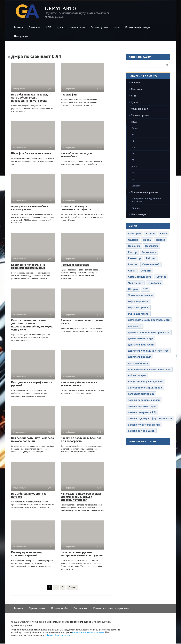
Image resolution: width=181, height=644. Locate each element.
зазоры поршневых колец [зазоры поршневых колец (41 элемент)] (144, 400)
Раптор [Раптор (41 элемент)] (132, 252)
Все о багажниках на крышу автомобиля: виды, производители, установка (30, 98)
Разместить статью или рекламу (111, 608)
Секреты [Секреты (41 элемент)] (146, 271)
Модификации (77, 27)
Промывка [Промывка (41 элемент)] (152, 246)
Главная (18, 27)
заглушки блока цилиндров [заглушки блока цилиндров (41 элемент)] (145, 388)
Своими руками (99, 27)
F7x (133, 173)
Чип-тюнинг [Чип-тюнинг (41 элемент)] (135, 283)
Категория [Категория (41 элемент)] (134, 234)
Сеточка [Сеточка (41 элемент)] (161, 277)
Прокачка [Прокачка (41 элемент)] (134, 246)
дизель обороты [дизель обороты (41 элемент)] (138, 363)
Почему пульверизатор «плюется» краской (27, 554)
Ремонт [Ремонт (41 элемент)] (133, 264)
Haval (117, 27)
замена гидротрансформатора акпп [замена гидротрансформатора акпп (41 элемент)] (150, 418)
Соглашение (81, 608)
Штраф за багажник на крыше (31, 153)
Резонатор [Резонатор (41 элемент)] (134, 258)
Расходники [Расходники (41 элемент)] (149, 252)
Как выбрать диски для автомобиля (77, 155)
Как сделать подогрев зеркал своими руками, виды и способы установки (81, 497)
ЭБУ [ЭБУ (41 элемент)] (145, 289)
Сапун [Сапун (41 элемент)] (132, 271)
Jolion (134, 166)
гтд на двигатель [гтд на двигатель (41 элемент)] (138, 314)
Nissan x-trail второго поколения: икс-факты (76, 208)
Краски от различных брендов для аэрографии (81, 440)
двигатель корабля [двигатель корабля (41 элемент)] (140, 357)
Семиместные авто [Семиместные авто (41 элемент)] (140, 277)
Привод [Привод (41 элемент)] (161, 240)
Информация (21, 36)
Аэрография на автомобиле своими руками (30, 208)
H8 (133, 134)
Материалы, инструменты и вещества (147, 200)
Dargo (135, 128)
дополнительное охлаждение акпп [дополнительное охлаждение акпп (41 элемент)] (149, 369)
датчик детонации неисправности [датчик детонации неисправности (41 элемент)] (149, 320)
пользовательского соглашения (88, 633)
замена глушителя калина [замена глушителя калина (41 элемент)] (144, 425)
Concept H (137, 186)
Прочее (136, 208)
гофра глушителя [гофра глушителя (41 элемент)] (139, 301)
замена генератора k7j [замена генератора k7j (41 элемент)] (142, 412)
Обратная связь (37, 608)
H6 (133, 154)
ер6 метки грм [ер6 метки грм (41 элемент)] (137, 375)
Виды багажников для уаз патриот (29, 495)
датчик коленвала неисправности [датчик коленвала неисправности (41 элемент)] (149, 332)
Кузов (60, 27)
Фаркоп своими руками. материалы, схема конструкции (82, 554)
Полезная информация (138, 27)
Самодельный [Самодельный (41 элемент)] (151, 264)
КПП (49, 27)
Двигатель (34, 27)
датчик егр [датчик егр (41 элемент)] (135, 326)
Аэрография (69, 95)
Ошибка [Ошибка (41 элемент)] (133, 240)
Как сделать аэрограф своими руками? (32, 384)
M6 (133, 147)
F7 (133, 160)
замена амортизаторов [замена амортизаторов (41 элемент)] (142, 406)
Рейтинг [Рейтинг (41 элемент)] (151, 258)
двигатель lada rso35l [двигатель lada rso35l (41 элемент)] (141, 345)
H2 (133, 141)
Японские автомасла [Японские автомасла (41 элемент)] (141, 295)
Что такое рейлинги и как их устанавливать (80, 384)
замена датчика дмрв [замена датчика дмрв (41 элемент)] (141, 431)
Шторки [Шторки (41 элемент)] (133, 289)
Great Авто (60, 8)
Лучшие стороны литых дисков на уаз (82, 322)
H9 (133, 179)
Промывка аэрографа (75, 265)
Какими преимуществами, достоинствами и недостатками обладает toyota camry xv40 (32, 325)
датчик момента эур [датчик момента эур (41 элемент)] (141, 338)
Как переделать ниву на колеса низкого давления (33, 440)
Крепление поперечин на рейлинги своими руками (28, 266)
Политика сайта (60, 608)
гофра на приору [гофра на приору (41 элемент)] (138, 308)
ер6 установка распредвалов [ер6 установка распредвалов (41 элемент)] (146, 382)
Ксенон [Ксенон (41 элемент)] (150, 234)
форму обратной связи (58, 635)
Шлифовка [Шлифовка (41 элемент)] (154, 283)
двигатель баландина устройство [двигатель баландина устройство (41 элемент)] (148, 351)
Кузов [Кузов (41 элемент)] (163, 234)
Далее (72, 587)
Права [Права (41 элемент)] (147, 240)
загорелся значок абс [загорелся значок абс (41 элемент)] (141, 394)
